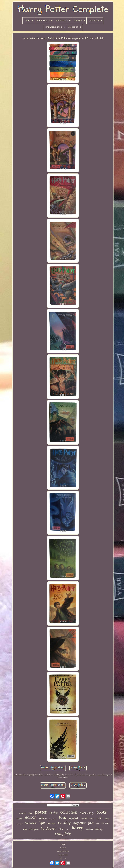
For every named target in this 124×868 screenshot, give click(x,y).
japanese (20, 824)
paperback (73, 818)
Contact (63, 848)
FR (65, 858)
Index (63, 844)
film (61, 829)
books (102, 812)
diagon (20, 818)
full (97, 824)
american (89, 829)
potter (41, 812)
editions (43, 818)
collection (69, 812)
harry (77, 828)
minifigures (34, 829)
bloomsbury (87, 813)
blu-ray (99, 829)
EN (61, 858)
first (91, 823)
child (30, 813)
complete (63, 834)
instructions (53, 819)
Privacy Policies (63, 851)
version (105, 823)
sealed (67, 830)
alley (92, 819)
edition (31, 817)
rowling (64, 822)
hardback (30, 823)
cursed (84, 818)
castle (99, 818)
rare (25, 829)
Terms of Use (63, 855)
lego (42, 823)
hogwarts (80, 823)
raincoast (51, 823)
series (54, 813)
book (62, 818)
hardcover (48, 828)
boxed (22, 813)
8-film (107, 819)
